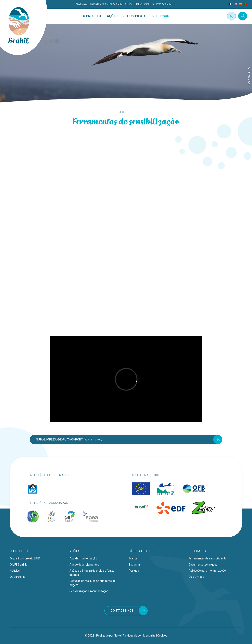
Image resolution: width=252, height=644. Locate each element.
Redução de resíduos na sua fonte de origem (93, 583)
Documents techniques (203, 565)
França (133, 558)
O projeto (92, 16)
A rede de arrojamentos (84, 565)
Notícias (15, 571)
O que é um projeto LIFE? (25, 558)
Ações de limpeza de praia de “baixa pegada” (92, 573)
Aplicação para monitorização (207, 571)
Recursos (161, 16)
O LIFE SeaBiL (18, 565)
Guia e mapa (196, 577)
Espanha (134, 565)
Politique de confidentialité (139, 636)
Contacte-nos (122, 611)
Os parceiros (18, 577)
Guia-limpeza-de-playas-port (69, 439)
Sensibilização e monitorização (89, 591)
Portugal (134, 571)
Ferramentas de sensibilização (208, 558)
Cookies (162, 636)
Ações (112, 16)
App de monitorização (83, 558)
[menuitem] (231, 4)
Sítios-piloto (135, 16)
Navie (117, 636)
